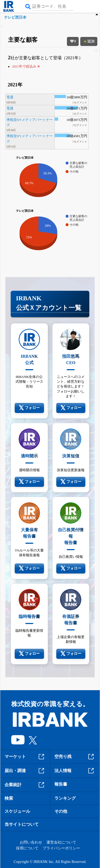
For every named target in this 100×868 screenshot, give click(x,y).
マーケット (25, 757)
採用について (27, 848)
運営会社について (61, 842)
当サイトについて (22, 824)
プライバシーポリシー (61, 848)
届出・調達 (25, 771)
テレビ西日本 (15, 17)
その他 (61, 811)
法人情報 (75, 771)
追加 (89, 41)
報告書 (61, 784)
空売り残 (75, 757)
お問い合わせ (31, 842)
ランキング (65, 798)
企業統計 (25, 785)
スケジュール (17, 811)
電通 (10, 97)
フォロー (29, 408)
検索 (9, 798)
